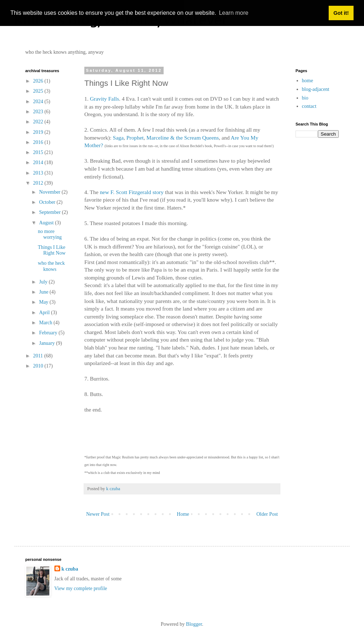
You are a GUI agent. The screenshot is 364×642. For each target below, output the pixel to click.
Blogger (194, 624)
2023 (39, 112)
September (50, 212)
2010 (39, 366)
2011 (39, 356)
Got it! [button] (341, 13)
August (47, 223)
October (48, 202)
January (47, 343)
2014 (39, 162)
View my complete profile (81, 588)
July (44, 282)
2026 (39, 81)
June (44, 292)
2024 (39, 102)
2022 (39, 122)
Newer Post (98, 514)
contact (309, 106)
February (49, 333)
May (44, 302)
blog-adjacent (316, 89)
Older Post (267, 514)
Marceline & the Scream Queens (183, 138)
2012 (39, 183)
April (45, 313)
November (50, 192)
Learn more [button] (234, 13)
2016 (39, 142)
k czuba (70, 569)
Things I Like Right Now (52, 250)
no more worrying (50, 234)
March (46, 323)
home (308, 81)
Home (183, 514)
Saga (118, 138)
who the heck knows (51, 266)
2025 (39, 91)
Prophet (135, 138)
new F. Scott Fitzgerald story (132, 192)
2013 (39, 173)
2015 (39, 152)
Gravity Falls (104, 99)
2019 (39, 132)
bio (305, 98)
